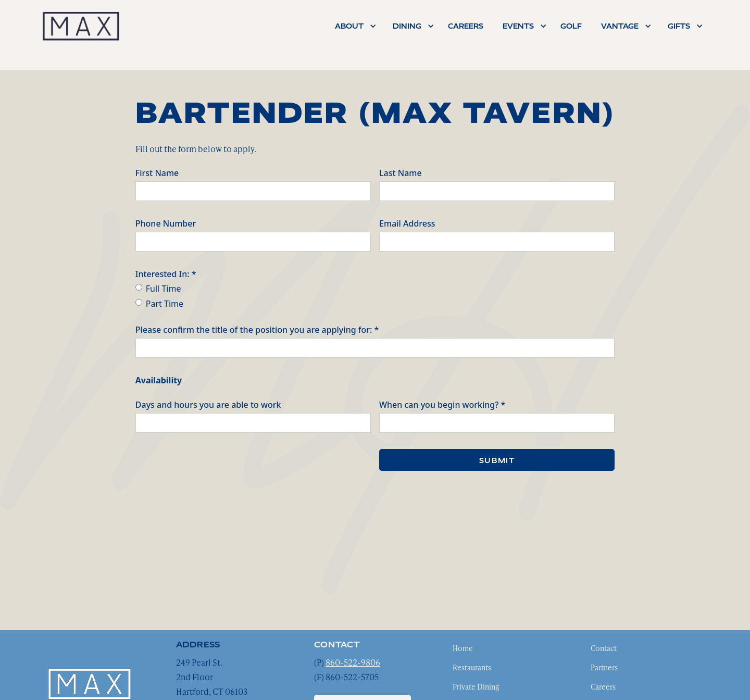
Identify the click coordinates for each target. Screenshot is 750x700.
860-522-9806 (353, 662)
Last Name (401, 173)
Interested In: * (166, 274)
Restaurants (472, 667)
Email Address (407, 223)
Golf (571, 26)
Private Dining (476, 687)
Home (463, 648)
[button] (353, 26)
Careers (603, 687)
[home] (81, 26)
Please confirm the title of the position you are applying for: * (257, 330)
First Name (157, 173)
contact (337, 645)
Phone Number (166, 223)
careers (466, 26)
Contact (604, 648)
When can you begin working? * (442, 405)
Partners (604, 667)
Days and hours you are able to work (208, 405)
